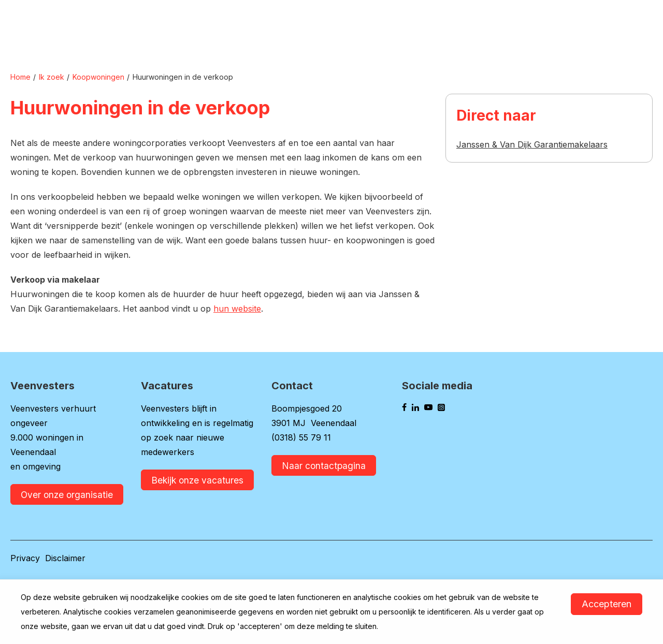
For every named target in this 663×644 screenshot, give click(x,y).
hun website (237, 309)
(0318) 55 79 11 (301, 437)
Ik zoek (52, 77)
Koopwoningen (98, 77)
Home (20, 77)
